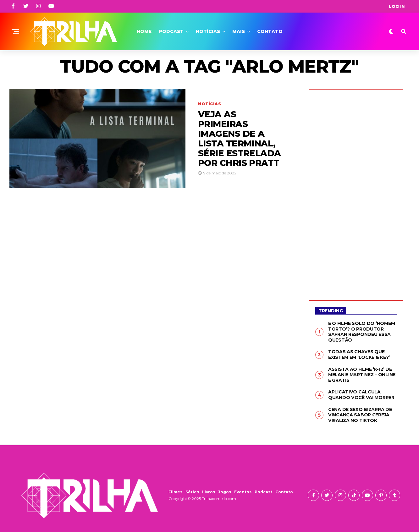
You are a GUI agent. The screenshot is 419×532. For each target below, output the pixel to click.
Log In (397, 6)
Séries (192, 492)
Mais (239, 31)
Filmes (175, 492)
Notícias (208, 31)
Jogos (225, 492)
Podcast (171, 31)
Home (144, 31)
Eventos (243, 492)
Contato (270, 31)
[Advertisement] (356, 190)
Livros (209, 492)
